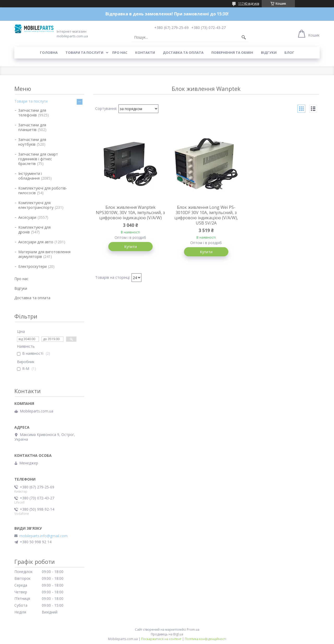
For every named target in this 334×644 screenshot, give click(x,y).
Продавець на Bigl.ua (167, 634)
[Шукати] (244, 37)
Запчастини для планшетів (32, 127)
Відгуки (269, 52)
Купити (130, 247)
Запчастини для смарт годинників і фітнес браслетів (38, 159)
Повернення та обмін (232, 52)
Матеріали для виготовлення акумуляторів (44, 254)
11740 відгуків (249, 4)
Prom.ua (193, 630)
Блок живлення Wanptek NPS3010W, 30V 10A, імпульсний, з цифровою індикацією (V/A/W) (130, 212)
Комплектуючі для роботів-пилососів (43, 190)
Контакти (145, 52)
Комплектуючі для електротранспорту (36, 205)
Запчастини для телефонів (32, 113)
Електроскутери (32, 266)
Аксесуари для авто (36, 242)
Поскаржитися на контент (161, 639)
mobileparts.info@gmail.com (43, 536)
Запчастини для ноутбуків (32, 142)
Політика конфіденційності (205, 639)
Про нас (120, 52)
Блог (289, 52)
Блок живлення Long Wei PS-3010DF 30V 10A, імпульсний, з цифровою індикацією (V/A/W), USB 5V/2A (206, 215)
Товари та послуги (84, 52)
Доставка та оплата (183, 52)
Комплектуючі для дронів (34, 230)
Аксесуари (27, 217)
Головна (49, 52)
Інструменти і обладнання (30, 176)
